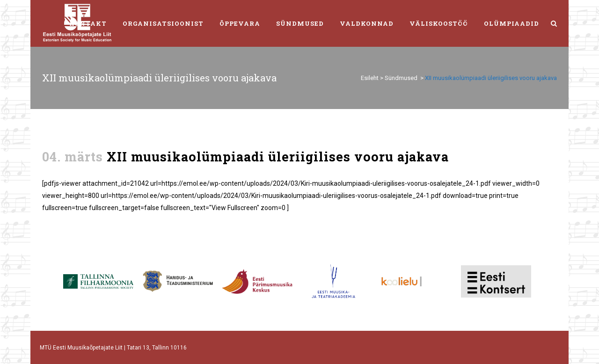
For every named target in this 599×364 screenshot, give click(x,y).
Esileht (370, 78)
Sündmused (401, 78)
